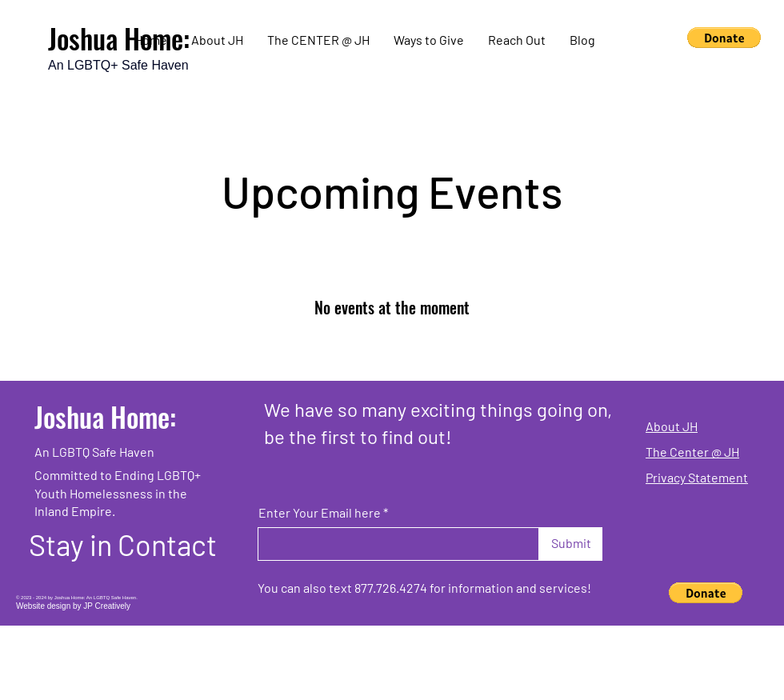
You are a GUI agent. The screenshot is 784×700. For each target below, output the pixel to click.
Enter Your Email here (320, 513)
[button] (724, 38)
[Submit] (571, 544)
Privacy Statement (697, 477)
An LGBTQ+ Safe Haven (118, 65)
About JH (672, 426)
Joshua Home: (105, 416)
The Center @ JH (692, 452)
